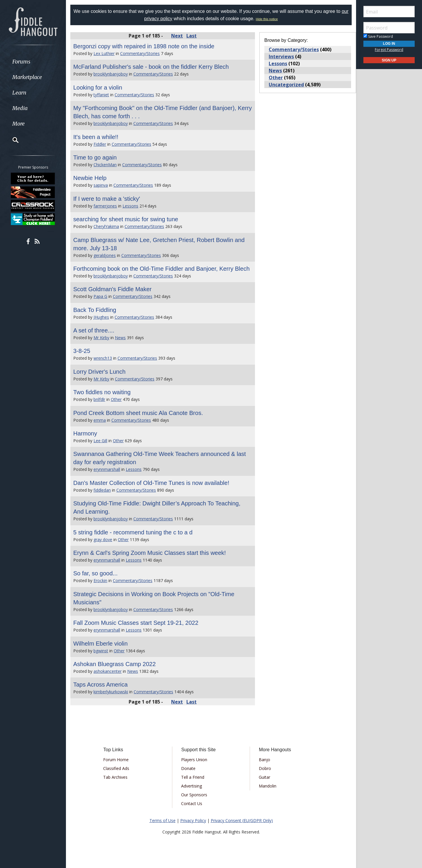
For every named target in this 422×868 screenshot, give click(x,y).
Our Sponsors (194, 795)
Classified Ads (116, 768)
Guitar (264, 777)
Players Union (194, 760)
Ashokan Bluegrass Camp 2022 (114, 664)
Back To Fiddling (95, 310)
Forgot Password (389, 50)
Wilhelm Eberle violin (101, 644)
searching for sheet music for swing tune (126, 219)
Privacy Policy (193, 820)
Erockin (100, 580)
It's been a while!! (96, 137)
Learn (19, 93)
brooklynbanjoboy (111, 74)
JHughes (101, 317)
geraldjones (105, 255)
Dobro (265, 768)
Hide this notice (267, 19)
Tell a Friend (193, 777)
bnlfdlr (99, 399)
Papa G (100, 296)
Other (116, 399)
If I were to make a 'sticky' (107, 199)
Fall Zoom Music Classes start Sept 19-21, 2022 (136, 623)
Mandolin (268, 786)
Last (192, 36)
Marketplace (27, 77)
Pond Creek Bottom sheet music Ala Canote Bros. (138, 413)
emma (100, 420)
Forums (21, 62)
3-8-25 (82, 351)
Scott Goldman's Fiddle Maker (112, 289)
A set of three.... (94, 330)
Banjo (264, 760)
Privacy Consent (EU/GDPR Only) (242, 820)
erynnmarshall (107, 469)
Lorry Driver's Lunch (99, 372)
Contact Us (192, 803)
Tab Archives (115, 777)
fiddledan (102, 490)
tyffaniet (101, 95)
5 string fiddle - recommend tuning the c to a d (133, 532)
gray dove (103, 540)
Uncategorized (286, 85)
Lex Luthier (104, 53)
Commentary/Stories (140, 53)
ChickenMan (105, 165)
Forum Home (116, 760)
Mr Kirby (101, 338)
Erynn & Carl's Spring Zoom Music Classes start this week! (150, 553)
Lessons (130, 206)
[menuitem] (33, 62)
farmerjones (105, 206)
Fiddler (100, 144)
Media (20, 108)
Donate (188, 768)
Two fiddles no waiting (102, 392)
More (18, 124)
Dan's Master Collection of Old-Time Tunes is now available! (151, 483)
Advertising (192, 786)
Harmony (85, 433)
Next (177, 36)
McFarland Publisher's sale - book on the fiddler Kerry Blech (151, 67)
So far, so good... (95, 573)
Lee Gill (100, 441)
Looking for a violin (98, 88)
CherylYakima (106, 226)
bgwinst (101, 651)
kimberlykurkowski (111, 692)
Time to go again (95, 157)
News (120, 338)
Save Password (378, 36)
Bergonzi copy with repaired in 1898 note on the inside (144, 46)
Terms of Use (162, 820)
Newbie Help (90, 178)
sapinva (101, 185)
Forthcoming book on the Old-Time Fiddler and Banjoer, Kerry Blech (161, 269)
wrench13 (103, 358)
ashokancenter (108, 671)
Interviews (281, 56)
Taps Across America (101, 685)
